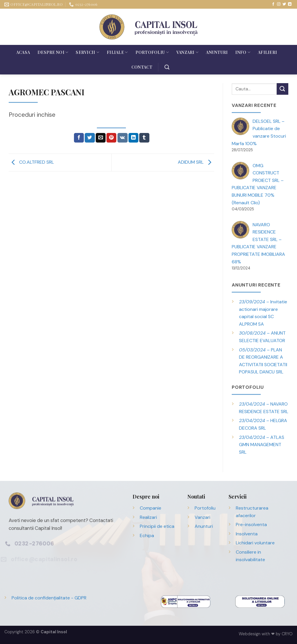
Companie (151, 508)
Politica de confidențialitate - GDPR (49, 598)
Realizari (148, 517)
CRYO (287, 634)
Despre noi (53, 52)
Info (243, 52)
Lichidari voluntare (255, 543)
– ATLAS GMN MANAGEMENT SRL (262, 445)
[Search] (167, 67)
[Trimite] (282, 89)
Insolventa (247, 534)
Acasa (23, 52)
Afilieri (267, 52)
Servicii (87, 52)
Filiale (117, 52)
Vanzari (187, 52)
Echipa (147, 536)
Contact (142, 67)
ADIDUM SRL (196, 162)
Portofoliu (152, 52)
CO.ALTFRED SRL (31, 162)
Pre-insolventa (251, 524)
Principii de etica (157, 526)
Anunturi (217, 52)
